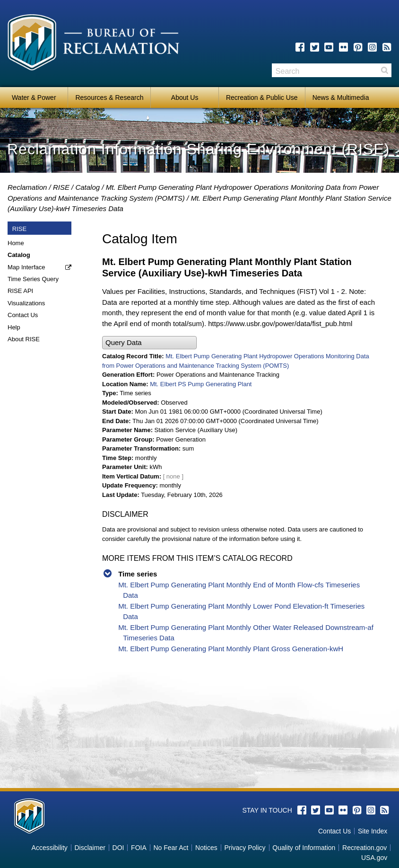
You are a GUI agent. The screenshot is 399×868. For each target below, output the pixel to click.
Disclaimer (90, 848)
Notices (206, 848)
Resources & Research (109, 97)
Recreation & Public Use (262, 97)
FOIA (139, 848)
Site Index (373, 831)
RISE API (20, 291)
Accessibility (50, 848)
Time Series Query (33, 279)
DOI (118, 848)
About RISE (24, 339)
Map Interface (26, 267)
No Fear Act (171, 848)
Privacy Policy (245, 848)
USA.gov (374, 858)
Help (14, 327)
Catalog (87, 187)
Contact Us (23, 315)
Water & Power (34, 97)
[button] (149, 343)
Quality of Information (304, 848)
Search (384, 70)
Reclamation (27, 187)
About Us (185, 97)
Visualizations (26, 303)
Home (16, 243)
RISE (61, 187)
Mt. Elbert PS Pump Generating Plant (201, 384)
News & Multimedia (341, 97)
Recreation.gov (364, 848)
